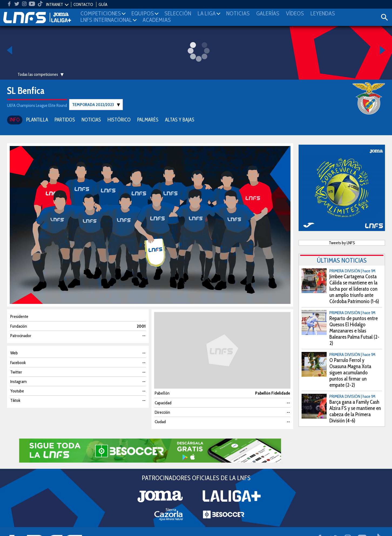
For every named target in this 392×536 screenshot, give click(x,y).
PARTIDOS (65, 119)
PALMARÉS (148, 119)
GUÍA (103, 4)
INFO (15, 119)
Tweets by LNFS (342, 242)
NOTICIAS (91, 119)
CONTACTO (83, 4)
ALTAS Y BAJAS (180, 119)
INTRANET (55, 4)
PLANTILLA (37, 119)
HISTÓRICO (119, 119)
